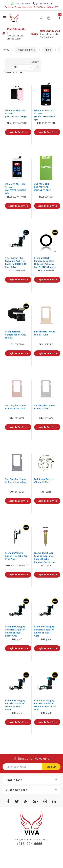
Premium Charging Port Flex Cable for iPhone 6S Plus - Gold (44, 631)
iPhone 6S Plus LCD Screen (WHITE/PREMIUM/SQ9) (16, 189)
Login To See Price (18, 132)
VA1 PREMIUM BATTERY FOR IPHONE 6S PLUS (43, 187)
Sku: (9, 123)
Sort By (35, 62)
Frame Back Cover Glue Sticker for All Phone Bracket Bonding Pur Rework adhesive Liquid (45, 557)
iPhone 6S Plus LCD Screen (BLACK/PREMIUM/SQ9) (45, 115)
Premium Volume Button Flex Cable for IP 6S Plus (16, 556)
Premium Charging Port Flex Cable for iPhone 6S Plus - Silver (15, 705)
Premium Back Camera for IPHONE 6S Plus (15, 335)
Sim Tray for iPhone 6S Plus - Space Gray (16, 481)
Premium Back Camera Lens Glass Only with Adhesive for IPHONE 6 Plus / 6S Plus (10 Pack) (44, 262)
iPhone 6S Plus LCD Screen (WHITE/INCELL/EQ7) (16, 113)
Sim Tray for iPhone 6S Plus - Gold (45, 333)
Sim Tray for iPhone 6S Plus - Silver (45, 407)
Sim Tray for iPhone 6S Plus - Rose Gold (16, 407)
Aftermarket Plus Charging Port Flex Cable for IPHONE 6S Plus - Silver (16, 262)
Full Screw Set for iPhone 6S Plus (44, 481)
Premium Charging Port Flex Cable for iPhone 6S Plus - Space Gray (15, 631)
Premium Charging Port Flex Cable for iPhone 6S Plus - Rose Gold (45, 705)
